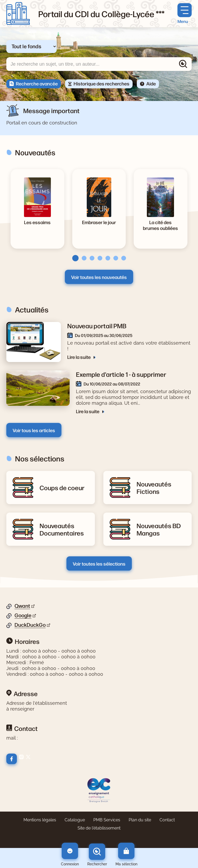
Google (23, 615)
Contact (167, 820)
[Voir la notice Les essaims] (37, 222)
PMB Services (107, 820)
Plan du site (140, 820)
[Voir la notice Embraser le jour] (99, 222)
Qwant (22, 606)
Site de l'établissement (99, 828)
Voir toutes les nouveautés (99, 277)
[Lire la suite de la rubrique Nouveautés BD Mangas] (161, 529)
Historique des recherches (102, 83)
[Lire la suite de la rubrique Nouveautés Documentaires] (64, 529)
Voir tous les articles (34, 430)
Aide (151, 83)
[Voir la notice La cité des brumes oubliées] (161, 225)
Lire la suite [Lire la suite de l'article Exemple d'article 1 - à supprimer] (88, 411)
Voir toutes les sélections (99, 563)
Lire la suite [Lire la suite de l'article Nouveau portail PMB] (79, 357)
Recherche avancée (37, 83)
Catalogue (75, 820)
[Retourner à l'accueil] (18, 14)
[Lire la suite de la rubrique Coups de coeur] (62, 488)
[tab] (74, 258)
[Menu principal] (185, 14)
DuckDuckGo (30, 625)
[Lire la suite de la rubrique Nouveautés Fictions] (161, 488)
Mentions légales (40, 820)
